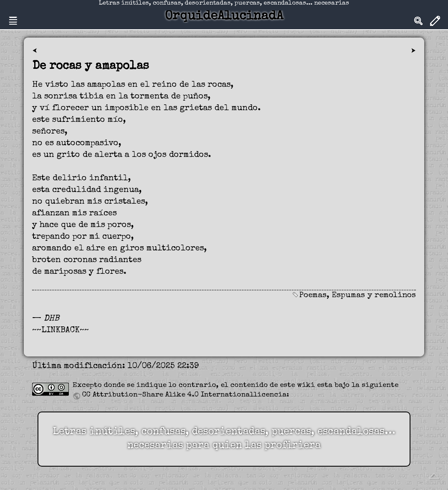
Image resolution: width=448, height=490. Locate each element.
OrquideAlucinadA (224, 17)
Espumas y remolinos (374, 296)
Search (418, 21)
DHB (52, 319)
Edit (435, 21)
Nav (13, 21)
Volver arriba (434, 476)
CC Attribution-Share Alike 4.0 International (168, 395)
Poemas (313, 296)
